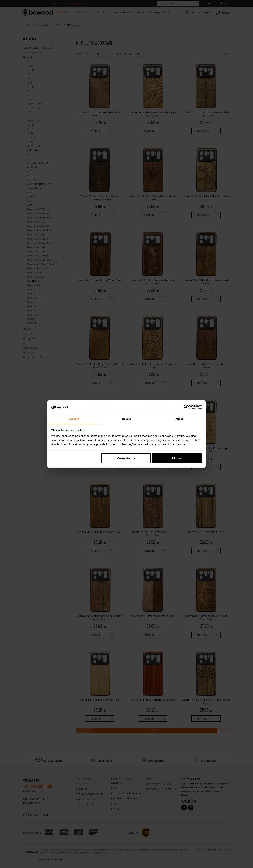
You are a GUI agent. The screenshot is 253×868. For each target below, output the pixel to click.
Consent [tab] (74, 419)
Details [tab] (126, 419)
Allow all (177, 458)
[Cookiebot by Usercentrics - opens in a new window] (186, 407)
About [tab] (179, 419)
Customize (126, 458)
